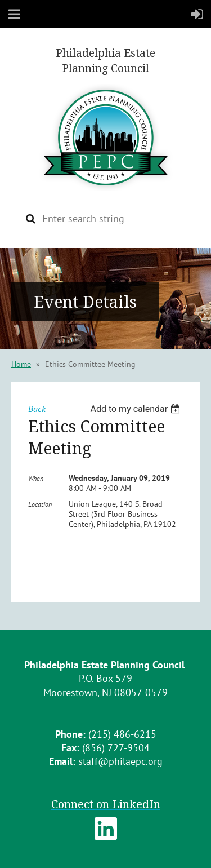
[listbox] (136, 409)
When (36, 478)
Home (21, 364)
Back (37, 409)
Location (40, 504)
